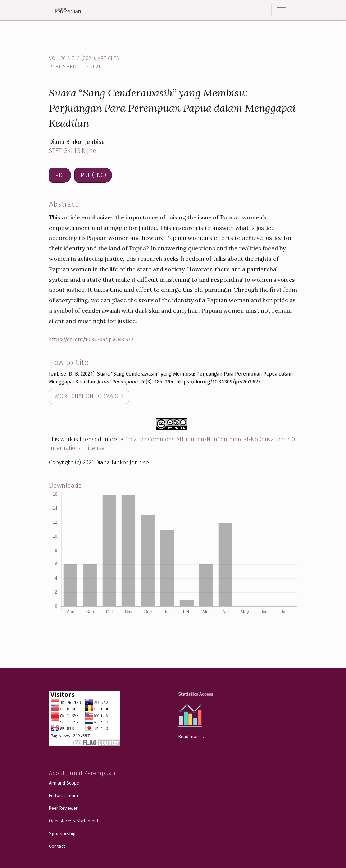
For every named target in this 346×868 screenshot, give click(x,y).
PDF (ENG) (93, 175)
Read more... (191, 737)
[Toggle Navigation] (281, 10)
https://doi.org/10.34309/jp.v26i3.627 (91, 340)
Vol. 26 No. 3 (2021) (72, 58)
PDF (60, 175)
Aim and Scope (64, 783)
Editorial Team (63, 796)
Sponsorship (62, 834)
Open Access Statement (74, 821)
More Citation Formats (87, 396)
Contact (57, 846)
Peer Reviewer (63, 808)
